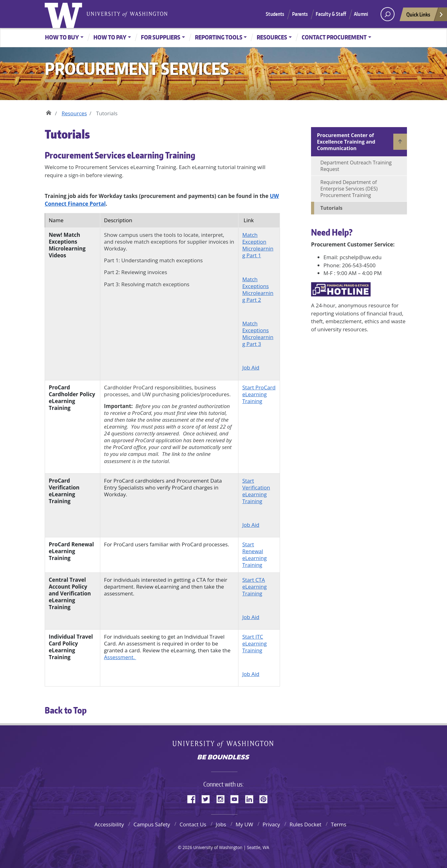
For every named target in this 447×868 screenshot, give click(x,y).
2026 (187, 847)
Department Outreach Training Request (356, 166)
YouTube (237, 798)
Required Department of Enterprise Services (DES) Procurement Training (349, 189)
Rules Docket (306, 824)
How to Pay (110, 37)
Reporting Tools (219, 37)
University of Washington (65, 14)
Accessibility (109, 824)
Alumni (361, 14)
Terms (339, 824)
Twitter (208, 798)
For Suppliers (161, 37)
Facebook (194, 798)
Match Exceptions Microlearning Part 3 (258, 334)
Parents (300, 14)
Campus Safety (152, 824)
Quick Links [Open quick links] (425, 16)
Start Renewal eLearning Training (254, 555)
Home (49, 112)
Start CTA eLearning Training (254, 587)
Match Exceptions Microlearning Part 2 (258, 289)
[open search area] (388, 14)
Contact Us (193, 824)
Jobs (221, 824)
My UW (244, 824)
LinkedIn (251, 798)
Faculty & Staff (331, 14)
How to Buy (62, 37)
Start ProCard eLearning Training (259, 394)
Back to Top (66, 710)
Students (275, 14)
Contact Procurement (334, 37)
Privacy (271, 824)
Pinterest (266, 798)
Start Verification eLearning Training (256, 491)
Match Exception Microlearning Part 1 (258, 245)
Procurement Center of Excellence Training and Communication (346, 142)
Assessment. (120, 657)
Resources (272, 37)
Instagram (223, 798)
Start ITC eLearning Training (254, 643)
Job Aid (251, 367)
